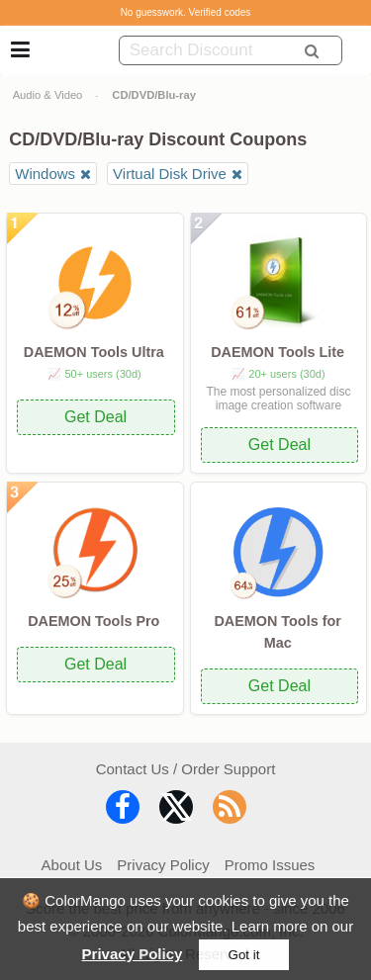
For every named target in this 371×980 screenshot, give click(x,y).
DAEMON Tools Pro (93, 621)
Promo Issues (270, 865)
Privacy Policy (133, 954)
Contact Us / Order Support (186, 769)
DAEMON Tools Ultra (94, 352)
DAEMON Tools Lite (278, 352)
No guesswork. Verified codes (186, 12)
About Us (72, 865)
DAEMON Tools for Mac (277, 632)
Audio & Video (48, 95)
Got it (244, 955)
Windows (45, 174)
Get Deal (95, 417)
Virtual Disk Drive (170, 174)
